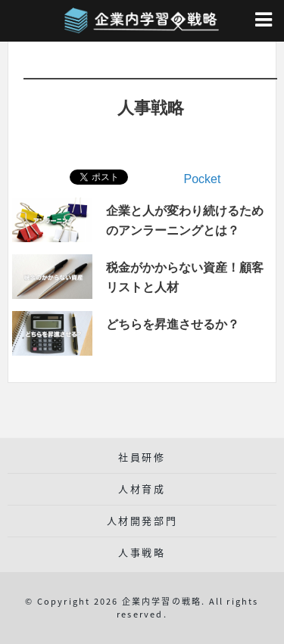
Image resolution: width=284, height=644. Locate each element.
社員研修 (142, 457)
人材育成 (142, 488)
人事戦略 (142, 552)
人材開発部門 (142, 520)
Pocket (203, 179)
